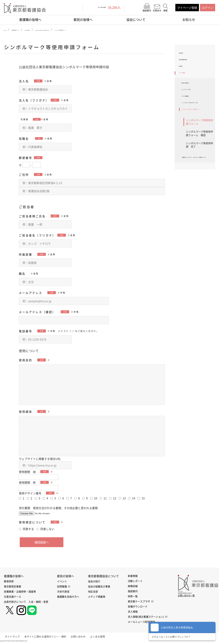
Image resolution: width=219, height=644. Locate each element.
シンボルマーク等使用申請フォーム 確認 (199, 165)
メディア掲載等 (189, 82)
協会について (136, 20)
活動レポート (135, 581)
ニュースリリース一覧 (196, 104)
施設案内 (133, 591)
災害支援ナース (12, 597)
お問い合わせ (84, 637)
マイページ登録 (187, 8)
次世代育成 (63, 592)
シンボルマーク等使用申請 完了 (199, 176)
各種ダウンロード (138, 607)
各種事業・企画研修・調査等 (20, 592)
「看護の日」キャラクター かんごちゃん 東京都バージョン (197, 194)
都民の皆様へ (83, 20)
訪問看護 (62, 587)
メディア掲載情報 (193, 113)
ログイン (208, 8)
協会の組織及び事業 (192, 63)
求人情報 (133, 612)
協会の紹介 (186, 54)
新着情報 (133, 576)
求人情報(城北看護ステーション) (146, 617)
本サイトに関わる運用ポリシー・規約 (49, 637)
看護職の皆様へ (30, 20)
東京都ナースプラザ (139, 601)
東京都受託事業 (12, 587)
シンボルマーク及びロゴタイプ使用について (197, 137)
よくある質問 (105, 637)
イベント (62, 581)
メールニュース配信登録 (141, 622)
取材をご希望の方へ (194, 95)
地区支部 (184, 73)
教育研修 (9, 581)
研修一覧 (133, 596)
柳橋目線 (133, 586)
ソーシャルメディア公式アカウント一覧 (197, 124)
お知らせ (189, 20)
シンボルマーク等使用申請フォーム (199, 153)
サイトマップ (14, 637)
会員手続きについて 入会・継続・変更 (26, 602)
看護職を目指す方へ (68, 597)
